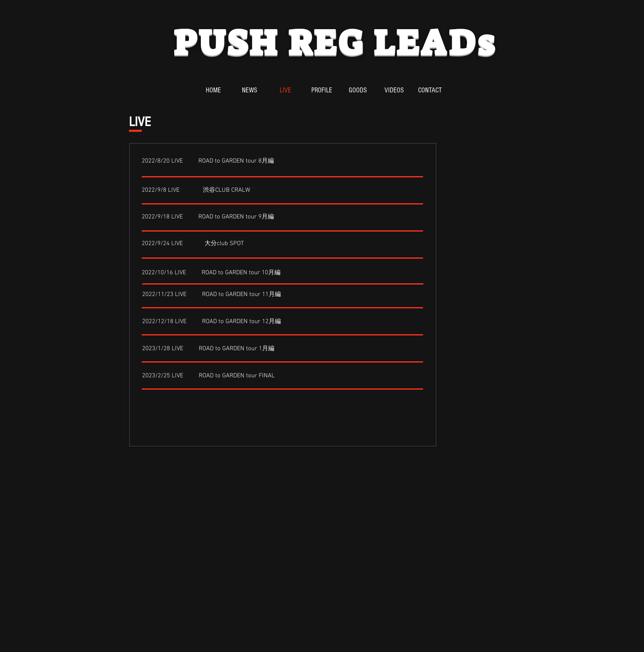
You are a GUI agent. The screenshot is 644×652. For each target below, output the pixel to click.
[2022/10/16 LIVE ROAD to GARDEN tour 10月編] (211, 273)
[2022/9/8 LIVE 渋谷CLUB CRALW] (196, 191)
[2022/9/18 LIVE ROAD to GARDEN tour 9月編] (208, 217)
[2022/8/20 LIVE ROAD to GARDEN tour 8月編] (208, 161)
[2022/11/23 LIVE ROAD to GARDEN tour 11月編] (212, 295)
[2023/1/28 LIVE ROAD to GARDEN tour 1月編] (208, 349)
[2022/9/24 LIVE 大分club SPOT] (193, 244)
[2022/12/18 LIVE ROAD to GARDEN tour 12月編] (212, 322)
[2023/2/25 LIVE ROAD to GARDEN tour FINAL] (208, 376)
